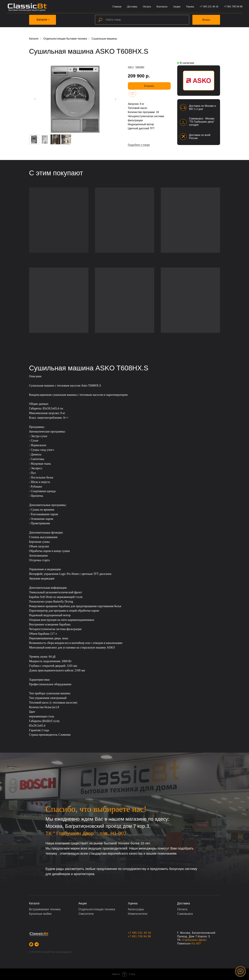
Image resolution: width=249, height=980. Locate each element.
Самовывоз (185, 914)
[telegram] (37, 944)
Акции (177, 7)
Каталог (34, 39)
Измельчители (138, 914)
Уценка (190, 7)
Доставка (132, 7)
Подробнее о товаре (139, 145)
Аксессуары (136, 909)
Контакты (162, 7)
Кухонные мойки (40, 914)
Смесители (86, 914)
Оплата (147, 7)
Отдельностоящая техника (97, 909)
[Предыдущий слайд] (35, 99)
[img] (199, 81)
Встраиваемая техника (45, 909)
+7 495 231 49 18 (209, 7)
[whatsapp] (31, 944)
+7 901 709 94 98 (233, 7)
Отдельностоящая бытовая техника (65, 39)
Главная (117, 7)
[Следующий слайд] (116, 99)
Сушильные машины (104, 39)
